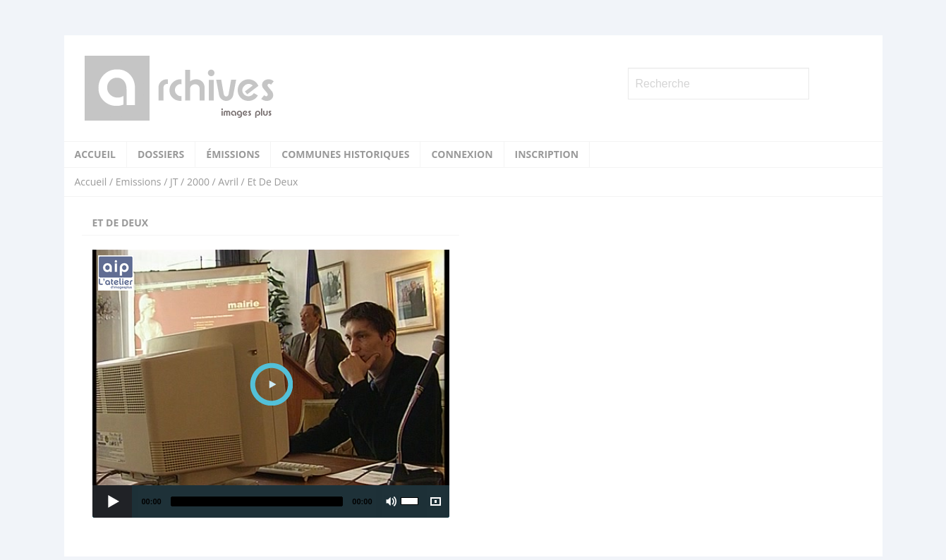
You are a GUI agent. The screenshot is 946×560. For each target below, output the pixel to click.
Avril (228, 182)
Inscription (547, 154)
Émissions (233, 154)
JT (174, 182)
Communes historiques (345, 154)
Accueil (95, 154)
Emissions (139, 182)
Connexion (462, 154)
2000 (198, 182)
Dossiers (161, 154)
